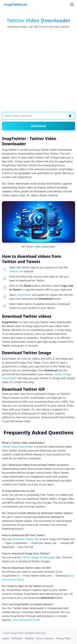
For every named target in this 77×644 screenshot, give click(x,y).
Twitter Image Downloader (39, 557)
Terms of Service (45, 638)
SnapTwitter (24, 295)
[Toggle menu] (72, 5)
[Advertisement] (38, 70)
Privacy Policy (63, 638)
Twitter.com (16, 271)
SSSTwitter (17, 638)
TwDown (29, 638)
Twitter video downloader (18, 447)
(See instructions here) (26, 620)
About (6, 638)
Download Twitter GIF (26, 539)
